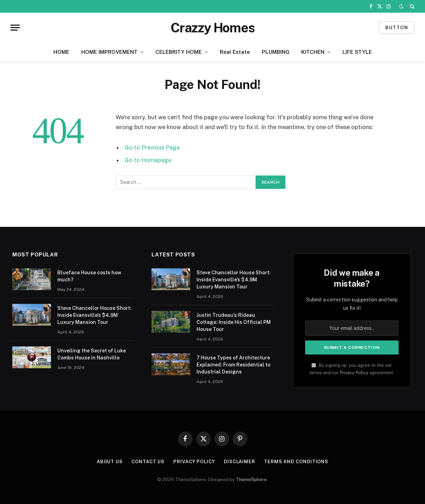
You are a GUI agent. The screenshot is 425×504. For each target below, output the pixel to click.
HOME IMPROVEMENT (109, 52)
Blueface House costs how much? (89, 276)
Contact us (148, 462)
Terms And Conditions (296, 462)
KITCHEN (313, 52)
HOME (61, 52)
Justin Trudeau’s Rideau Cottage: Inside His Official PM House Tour (234, 322)
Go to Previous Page (152, 147)
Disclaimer (240, 462)
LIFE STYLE (357, 52)
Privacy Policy (354, 373)
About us (110, 462)
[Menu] (15, 28)
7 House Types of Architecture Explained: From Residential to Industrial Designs (233, 365)
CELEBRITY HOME (179, 52)
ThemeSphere (251, 480)
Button (397, 28)
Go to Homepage (148, 160)
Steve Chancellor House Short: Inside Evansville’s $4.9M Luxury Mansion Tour (94, 315)
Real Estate (235, 52)
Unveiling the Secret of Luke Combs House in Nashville (92, 354)
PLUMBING (276, 52)
